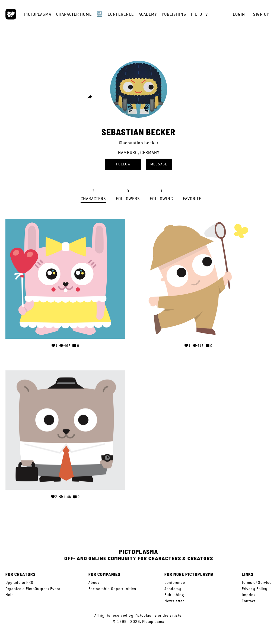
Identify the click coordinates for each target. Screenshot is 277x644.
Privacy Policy (255, 589)
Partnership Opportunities (112, 589)
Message (159, 164)
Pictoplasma (38, 14)
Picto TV (199, 14)
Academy (148, 14)
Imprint (248, 595)
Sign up (261, 14)
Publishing (174, 14)
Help (10, 595)
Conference (121, 14)
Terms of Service (257, 582)
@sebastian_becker (139, 143)
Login (239, 14)
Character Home (74, 14)
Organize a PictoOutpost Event (33, 589)
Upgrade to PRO (19, 582)
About (94, 582)
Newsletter (174, 601)
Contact (249, 601)
